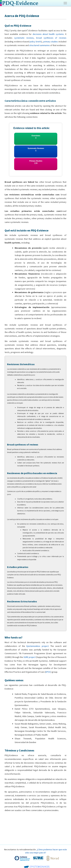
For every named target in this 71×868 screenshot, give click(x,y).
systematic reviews (24, 38)
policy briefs (36, 42)
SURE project (30, 657)
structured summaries (40, 45)
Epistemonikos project (37, 646)
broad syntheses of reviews (51, 38)
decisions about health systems (48, 34)
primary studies (51, 42)
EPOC (48, 672)
